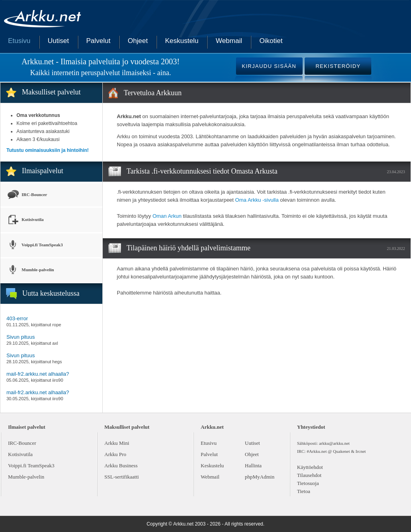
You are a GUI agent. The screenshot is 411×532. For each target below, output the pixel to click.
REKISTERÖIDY (338, 66)
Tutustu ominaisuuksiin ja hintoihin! (48, 150)
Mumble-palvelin (30, 270)
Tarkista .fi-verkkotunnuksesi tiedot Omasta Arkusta (202, 171)
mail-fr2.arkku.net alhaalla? (38, 374)
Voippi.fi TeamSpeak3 (35, 245)
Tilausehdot (309, 475)
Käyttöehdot (310, 467)
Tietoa (304, 491)
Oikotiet (271, 41)
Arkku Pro (115, 454)
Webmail (229, 41)
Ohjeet (138, 41)
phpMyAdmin (260, 477)
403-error (17, 318)
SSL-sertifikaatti (122, 477)
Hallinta (253, 465)
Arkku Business (121, 465)
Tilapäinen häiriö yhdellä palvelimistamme (188, 248)
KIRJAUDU (269, 66)
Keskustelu (182, 41)
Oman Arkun (167, 216)
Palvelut (98, 41)
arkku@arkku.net (334, 443)
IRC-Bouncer (27, 195)
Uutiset (58, 41)
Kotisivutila (25, 220)
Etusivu (19, 41)
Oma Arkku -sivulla (257, 200)
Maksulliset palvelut (51, 92)
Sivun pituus (21, 337)
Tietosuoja (308, 483)
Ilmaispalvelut (43, 171)
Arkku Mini (117, 443)
